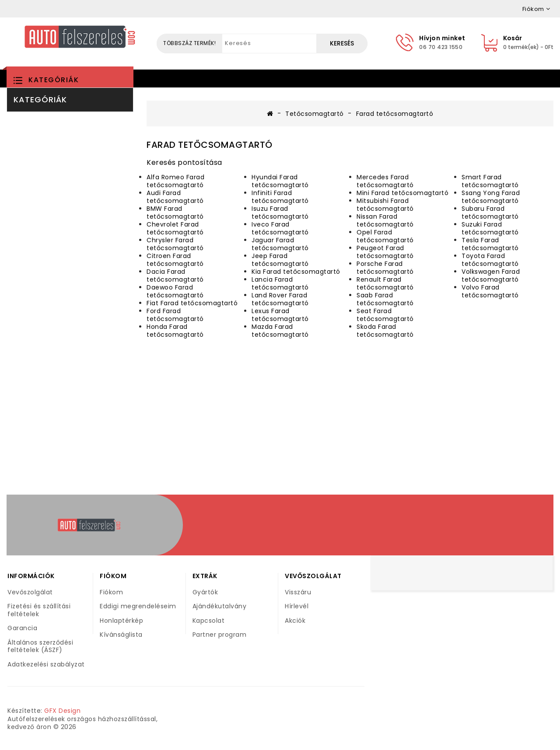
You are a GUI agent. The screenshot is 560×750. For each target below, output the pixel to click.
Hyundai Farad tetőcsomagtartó (280, 181)
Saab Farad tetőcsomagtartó (385, 299)
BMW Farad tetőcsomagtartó (175, 213)
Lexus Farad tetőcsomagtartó (280, 315)
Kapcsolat (209, 621)
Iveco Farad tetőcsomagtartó (280, 228)
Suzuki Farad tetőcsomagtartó (490, 228)
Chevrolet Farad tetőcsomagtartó (175, 228)
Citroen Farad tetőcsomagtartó (175, 260)
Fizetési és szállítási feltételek (39, 610)
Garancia (22, 628)
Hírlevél (297, 606)
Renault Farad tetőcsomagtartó (385, 283)
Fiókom (111, 592)
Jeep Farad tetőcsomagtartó (280, 260)
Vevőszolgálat (30, 592)
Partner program (220, 635)
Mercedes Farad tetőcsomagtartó (385, 181)
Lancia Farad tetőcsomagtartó (280, 283)
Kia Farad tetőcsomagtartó (296, 272)
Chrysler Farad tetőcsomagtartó (175, 244)
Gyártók (205, 592)
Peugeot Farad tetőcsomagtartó (385, 252)
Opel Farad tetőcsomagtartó (385, 236)
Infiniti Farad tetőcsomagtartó (280, 197)
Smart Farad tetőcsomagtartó (490, 181)
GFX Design (62, 711)
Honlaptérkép (121, 621)
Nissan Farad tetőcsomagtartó (385, 220)
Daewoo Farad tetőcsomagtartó (175, 291)
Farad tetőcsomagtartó (395, 114)
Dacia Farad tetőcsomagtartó (175, 276)
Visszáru (298, 592)
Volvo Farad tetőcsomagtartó (490, 291)
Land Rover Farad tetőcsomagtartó (280, 299)
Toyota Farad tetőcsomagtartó (490, 260)
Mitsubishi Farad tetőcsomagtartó (385, 205)
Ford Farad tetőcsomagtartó (175, 315)
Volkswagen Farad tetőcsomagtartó (491, 276)
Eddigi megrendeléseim (138, 606)
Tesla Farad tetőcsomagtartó (490, 244)
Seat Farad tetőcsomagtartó (385, 315)
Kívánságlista (121, 635)
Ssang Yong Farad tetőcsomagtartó (491, 197)
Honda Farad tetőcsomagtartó (175, 331)
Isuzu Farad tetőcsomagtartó (280, 213)
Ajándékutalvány (220, 606)
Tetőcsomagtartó (315, 114)
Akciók (295, 621)
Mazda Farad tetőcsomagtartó (280, 331)
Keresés (342, 43)
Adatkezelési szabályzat (46, 664)
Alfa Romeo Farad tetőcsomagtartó (175, 181)
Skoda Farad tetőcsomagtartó (385, 331)
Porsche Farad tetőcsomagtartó (385, 268)
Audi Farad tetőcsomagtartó (175, 197)
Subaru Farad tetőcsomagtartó (490, 213)
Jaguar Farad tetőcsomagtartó (280, 244)
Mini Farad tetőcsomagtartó (402, 193)
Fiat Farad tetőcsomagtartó (192, 303)
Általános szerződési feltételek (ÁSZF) (40, 646)
